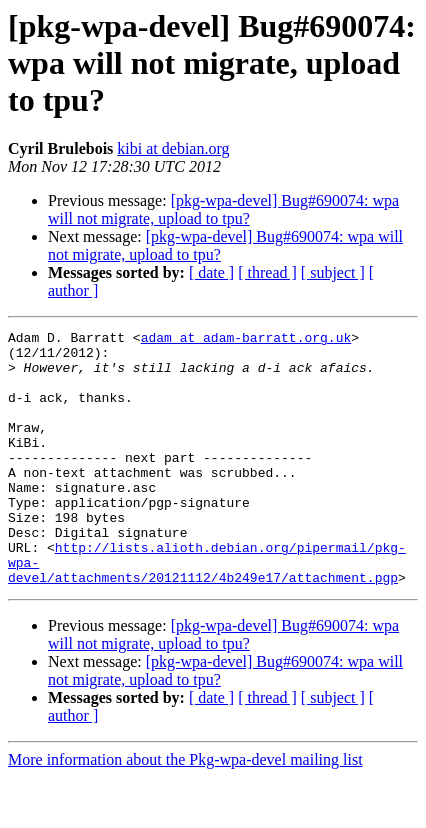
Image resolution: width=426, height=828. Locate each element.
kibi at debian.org (173, 148)
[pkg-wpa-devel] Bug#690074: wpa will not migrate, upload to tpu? (223, 209)
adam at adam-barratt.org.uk (246, 340)
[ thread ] (267, 272)
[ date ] (211, 272)
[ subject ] (333, 272)
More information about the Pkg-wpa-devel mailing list (185, 810)
